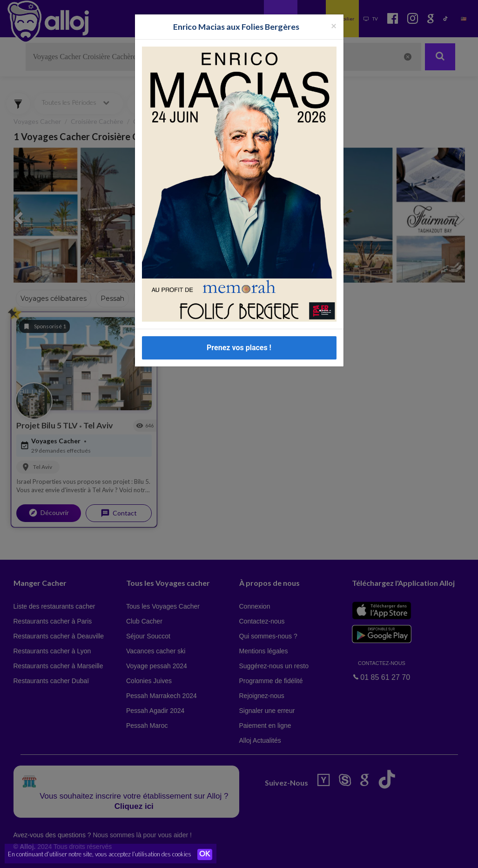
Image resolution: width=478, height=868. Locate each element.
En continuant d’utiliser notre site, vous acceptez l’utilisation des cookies (100, 854)
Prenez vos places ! (239, 348)
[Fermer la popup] (334, 25)
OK (205, 854)
